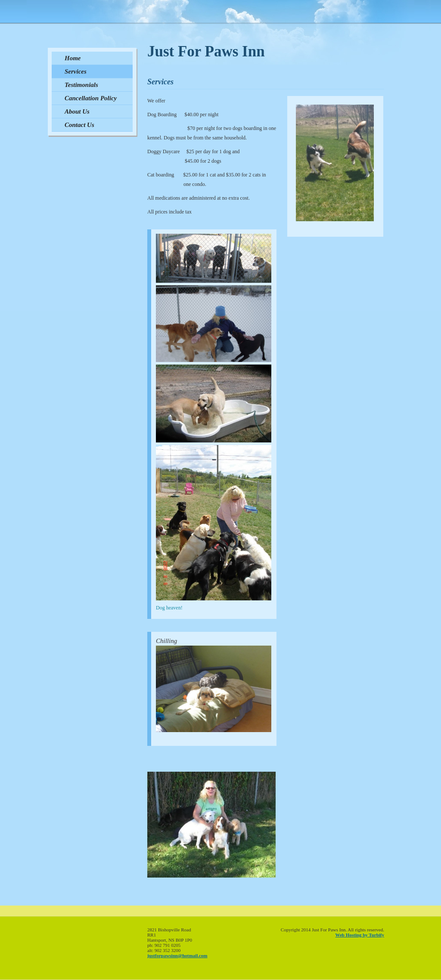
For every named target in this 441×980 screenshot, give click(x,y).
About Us (77, 111)
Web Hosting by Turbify (360, 935)
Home (73, 58)
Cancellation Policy (91, 98)
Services (76, 71)
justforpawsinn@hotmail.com (177, 955)
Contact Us (79, 125)
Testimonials (81, 85)
